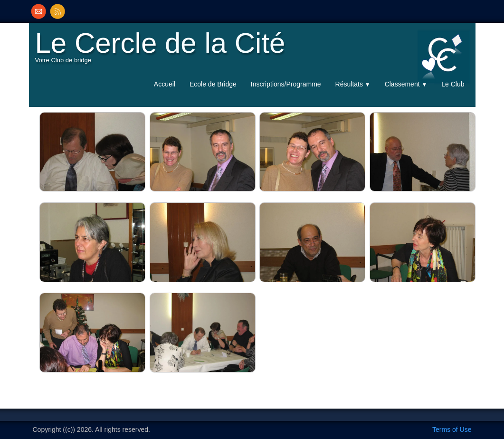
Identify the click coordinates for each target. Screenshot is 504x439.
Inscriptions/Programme (286, 84)
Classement (406, 84)
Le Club (453, 84)
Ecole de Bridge (213, 84)
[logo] (163, 50)
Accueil (165, 84)
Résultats (353, 84)
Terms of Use (452, 429)
